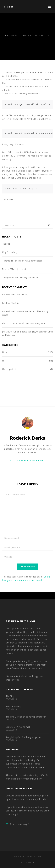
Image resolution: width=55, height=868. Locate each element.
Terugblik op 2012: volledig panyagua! (20, 277)
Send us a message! (17, 824)
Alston (5, 323)
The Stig (6, 244)
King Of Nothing (10, 252)
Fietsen (6, 352)
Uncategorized (9, 369)
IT (3, 361)
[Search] (49, 226)
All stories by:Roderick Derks (27, 461)
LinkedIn (29, 863)
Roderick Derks (20, 35)
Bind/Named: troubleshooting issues (29, 323)
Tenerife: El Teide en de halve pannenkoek (22, 261)
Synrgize (35, 857)
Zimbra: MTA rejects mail (14, 269)
